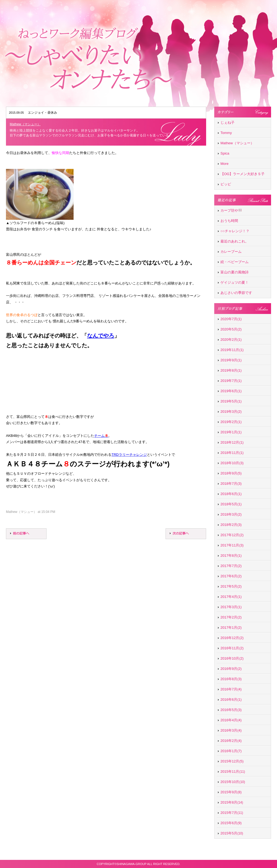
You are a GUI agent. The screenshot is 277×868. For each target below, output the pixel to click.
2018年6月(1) (231, 494)
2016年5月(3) (231, 710)
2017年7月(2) (231, 566)
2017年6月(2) (231, 576)
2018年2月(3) (231, 525)
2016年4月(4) (231, 720)
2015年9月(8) (231, 792)
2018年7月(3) (231, 484)
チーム (101, 436)
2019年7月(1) (231, 381)
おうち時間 (229, 221)
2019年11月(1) (232, 350)
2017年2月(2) (231, 617)
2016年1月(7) (231, 751)
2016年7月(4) (231, 689)
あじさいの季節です (236, 293)
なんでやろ (101, 336)
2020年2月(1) (231, 340)
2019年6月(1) (231, 391)
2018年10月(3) (232, 463)
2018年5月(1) (231, 504)
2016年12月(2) (232, 638)
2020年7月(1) (231, 319)
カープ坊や (231, 210)
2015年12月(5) (232, 761)
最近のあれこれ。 (235, 241)
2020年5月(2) (231, 329)
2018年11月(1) (232, 453)
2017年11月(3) (232, 545)
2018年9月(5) (231, 473)
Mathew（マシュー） (25, 124)
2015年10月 (230, 782)
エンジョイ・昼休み (42, 113)
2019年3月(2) (231, 412)
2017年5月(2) (231, 586)
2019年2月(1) (231, 422)
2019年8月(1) (231, 370)
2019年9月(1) (231, 360)
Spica (225, 153)
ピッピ (226, 184)
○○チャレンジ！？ (235, 231)
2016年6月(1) (231, 700)
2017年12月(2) (232, 535)
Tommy (226, 133)
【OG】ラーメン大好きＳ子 (243, 174)
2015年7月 (229, 813)
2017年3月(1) (231, 607)
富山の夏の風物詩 (235, 272)
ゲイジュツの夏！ (235, 282)
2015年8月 (229, 802)
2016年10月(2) (232, 658)
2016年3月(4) (231, 730)
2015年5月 (229, 833)
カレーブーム (231, 252)
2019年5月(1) (231, 401)
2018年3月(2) (231, 514)
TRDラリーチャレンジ (129, 455)
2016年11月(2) (232, 648)
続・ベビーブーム (235, 262)
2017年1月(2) (231, 628)
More (225, 164)
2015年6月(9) (231, 823)
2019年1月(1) (231, 432)
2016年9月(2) (231, 669)
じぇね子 (227, 122)
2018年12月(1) (232, 442)
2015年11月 (230, 772)
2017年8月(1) (231, 556)
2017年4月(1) (231, 597)
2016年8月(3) (231, 679)
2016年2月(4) (231, 741)
